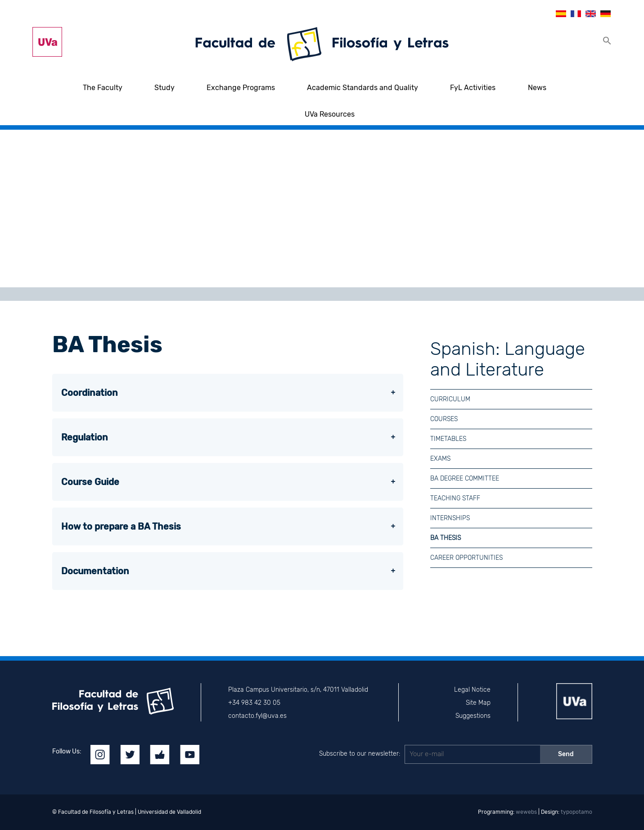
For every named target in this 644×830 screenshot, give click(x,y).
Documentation (95, 571)
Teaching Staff (455, 498)
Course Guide (90, 482)
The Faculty (103, 88)
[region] (322, 209)
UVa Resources (330, 114)
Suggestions (473, 716)
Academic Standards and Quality (363, 88)
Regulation (85, 437)
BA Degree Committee (465, 478)
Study (164, 88)
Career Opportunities (466, 558)
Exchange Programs (241, 88)
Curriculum (450, 399)
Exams (440, 459)
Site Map (478, 703)
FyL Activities (473, 88)
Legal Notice (472, 690)
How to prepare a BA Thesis (121, 526)
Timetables (448, 439)
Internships (450, 518)
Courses (444, 419)
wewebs (526, 812)
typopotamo (576, 812)
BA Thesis (446, 538)
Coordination (90, 393)
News (537, 88)
